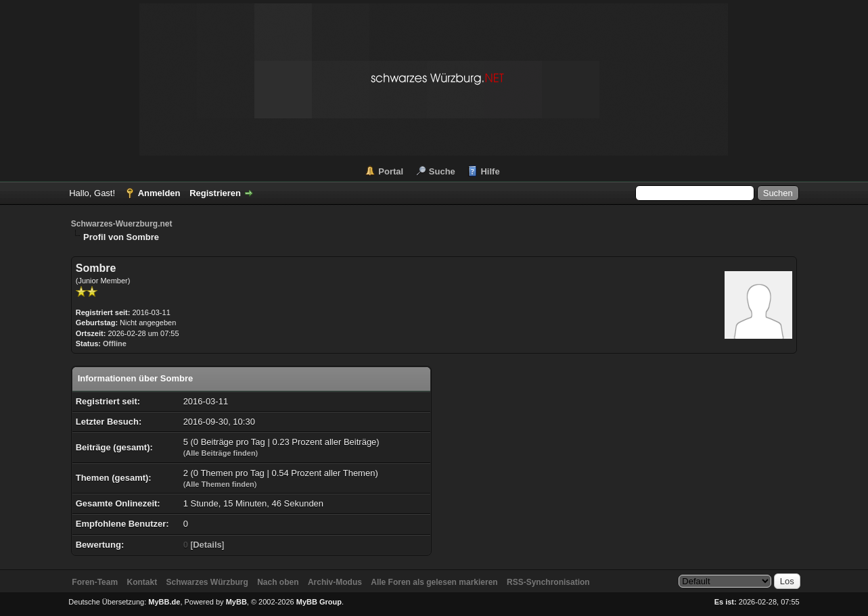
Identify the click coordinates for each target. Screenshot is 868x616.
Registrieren (215, 193)
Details (207, 545)
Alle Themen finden (220, 484)
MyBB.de (164, 602)
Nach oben (278, 582)
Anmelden (159, 193)
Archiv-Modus (335, 582)
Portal (391, 171)
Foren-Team (95, 582)
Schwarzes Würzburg (207, 582)
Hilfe (490, 171)
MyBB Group (319, 602)
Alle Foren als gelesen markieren (434, 582)
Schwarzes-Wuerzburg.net (122, 224)
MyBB (236, 602)
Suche (442, 171)
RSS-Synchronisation (548, 582)
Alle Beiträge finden (220, 453)
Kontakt (142, 582)
